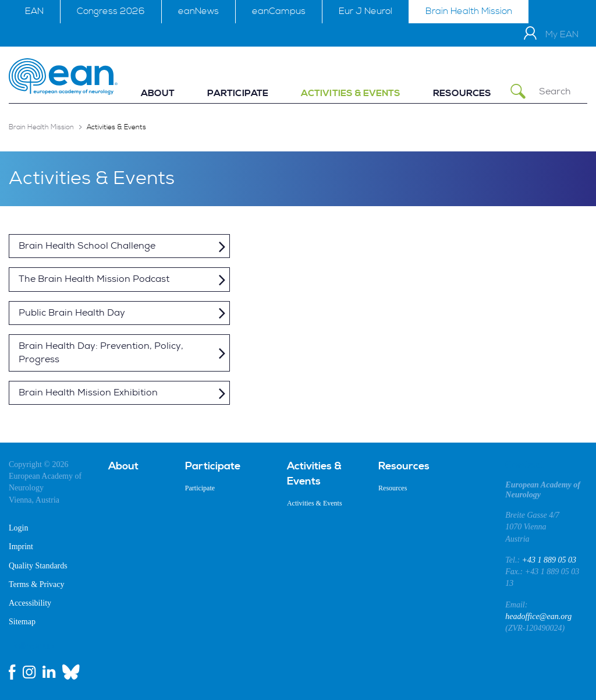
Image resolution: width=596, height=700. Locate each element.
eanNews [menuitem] (198, 11)
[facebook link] (12, 672)
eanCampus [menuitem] (279, 11)
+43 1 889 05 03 (549, 560)
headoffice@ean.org (538, 616)
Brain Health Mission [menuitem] (469, 11)
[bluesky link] (71, 672)
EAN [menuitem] (34, 11)
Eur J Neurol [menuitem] (366, 11)
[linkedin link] (49, 672)
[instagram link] (29, 672)
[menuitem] (158, 93)
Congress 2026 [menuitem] (111, 11)
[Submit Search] (518, 92)
